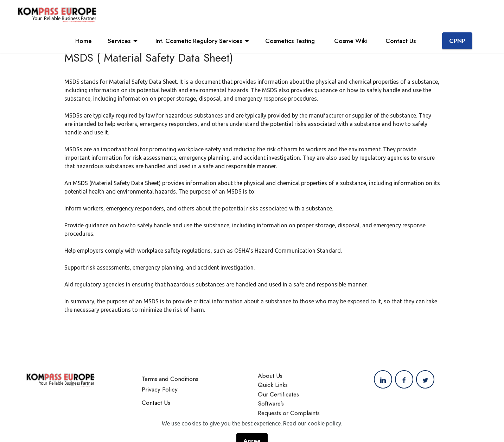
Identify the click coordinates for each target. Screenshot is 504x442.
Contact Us (402, 41)
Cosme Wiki (352, 41)
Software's (271, 409)
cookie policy (324, 432)
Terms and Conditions (170, 385)
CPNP (457, 41)
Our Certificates (278, 400)
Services (119, 41)
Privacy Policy (160, 395)
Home (84, 41)
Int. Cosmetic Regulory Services (198, 41)
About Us (270, 381)
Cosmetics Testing (292, 41)
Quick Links (273, 391)
